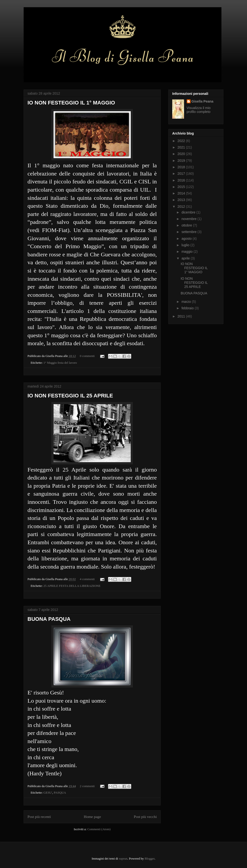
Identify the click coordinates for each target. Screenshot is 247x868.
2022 (182, 141)
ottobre (187, 225)
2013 (182, 200)
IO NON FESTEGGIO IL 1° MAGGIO (71, 103)
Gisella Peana (202, 101)
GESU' (48, 793)
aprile (186, 258)
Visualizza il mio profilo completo (199, 110)
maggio (187, 252)
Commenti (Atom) (99, 829)
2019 (182, 161)
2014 (182, 193)
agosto (187, 239)
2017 (182, 174)
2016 (182, 180)
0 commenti (87, 356)
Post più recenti (39, 817)
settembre (189, 232)
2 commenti (87, 786)
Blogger (150, 858)
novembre (189, 219)
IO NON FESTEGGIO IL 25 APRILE (70, 396)
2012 (182, 207)
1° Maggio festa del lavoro (60, 363)
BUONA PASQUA (49, 619)
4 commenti (87, 579)
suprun (123, 858)
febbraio (188, 308)
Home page (92, 817)
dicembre (189, 212)
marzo (187, 302)
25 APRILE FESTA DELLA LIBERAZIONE (72, 586)
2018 (182, 167)
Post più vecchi (145, 817)
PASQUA (60, 793)
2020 (182, 154)
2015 (182, 187)
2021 (182, 147)
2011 (182, 316)
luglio (186, 245)
